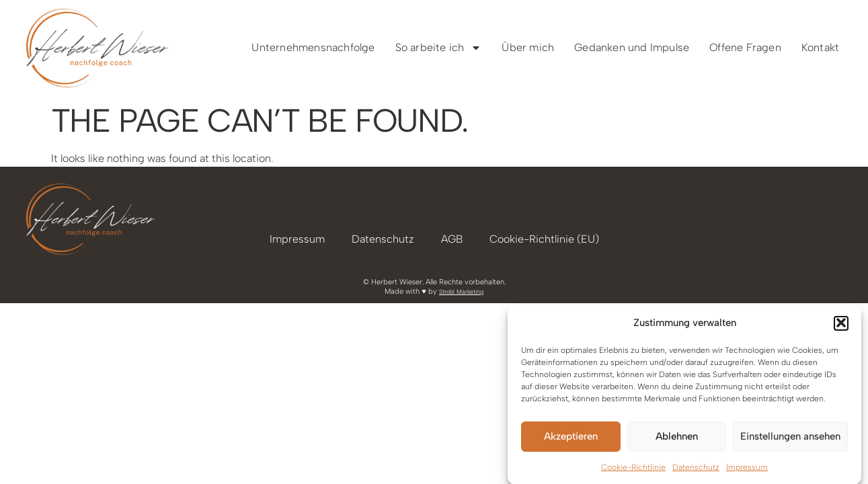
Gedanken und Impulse (632, 47)
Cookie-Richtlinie (633, 469)
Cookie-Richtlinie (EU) (544, 239)
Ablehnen (677, 438)
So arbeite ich (439, 48)
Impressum (747, 469)
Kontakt (820, 47)
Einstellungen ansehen (790, 438)
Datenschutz (696, 469)
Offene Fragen (745, 47)
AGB (452, 239)
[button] (841, 325)
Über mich (528, 47)
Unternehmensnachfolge (313, 47)
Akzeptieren (571, 438)
